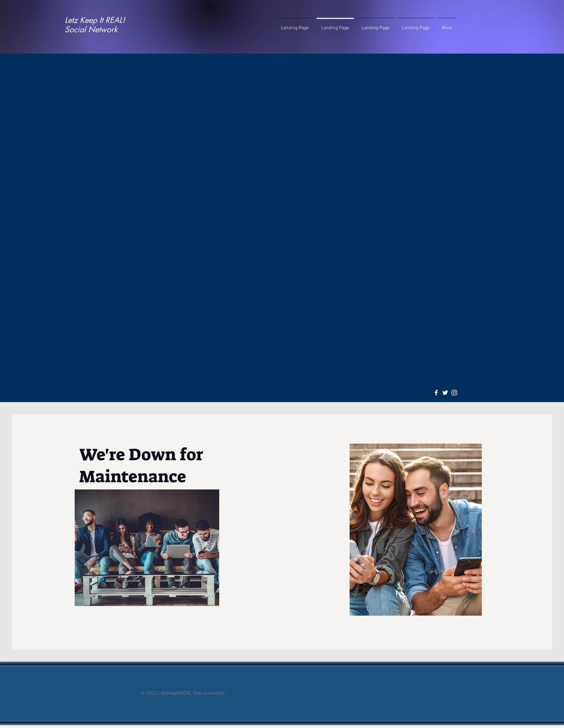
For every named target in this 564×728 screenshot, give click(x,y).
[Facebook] (436, 393)
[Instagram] (454, 393)
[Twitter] (445, 393)
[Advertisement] (282, 100)
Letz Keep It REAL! (95, 20)
